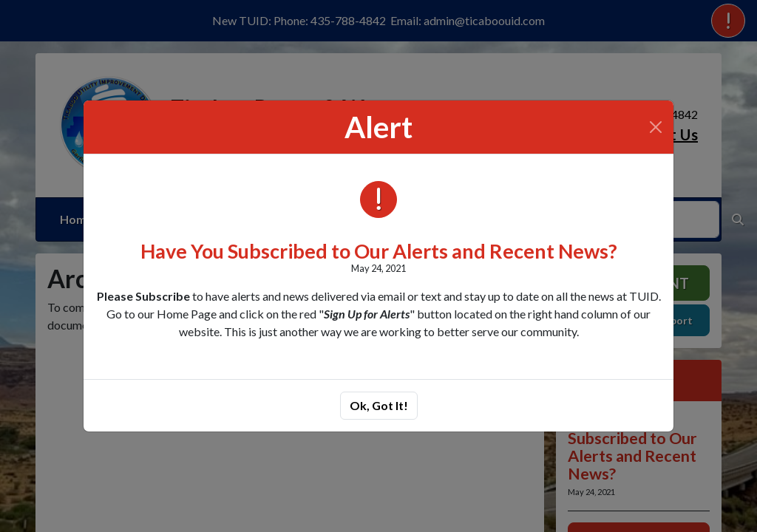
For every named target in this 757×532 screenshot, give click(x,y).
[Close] (656, 127)
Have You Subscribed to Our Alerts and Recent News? (379, 251)
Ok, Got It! (379, 405)
